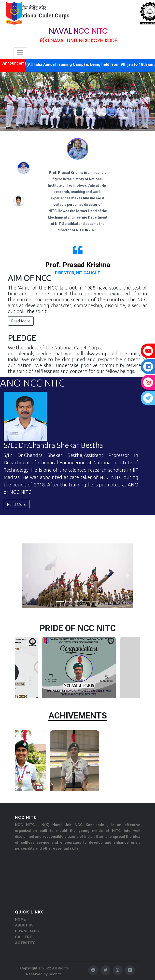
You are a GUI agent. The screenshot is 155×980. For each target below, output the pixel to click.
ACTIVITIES (25, 943)
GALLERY (23, 937)
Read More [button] (21, 321)
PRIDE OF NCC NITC (78, 628)
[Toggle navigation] (20, 52)
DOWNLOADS (27, 931)
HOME (20, 919)
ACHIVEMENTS (78, 716)
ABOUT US (24, 925)
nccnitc (55, 974)
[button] (12, 101)
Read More (17, 504)
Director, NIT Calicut (78, 273)
